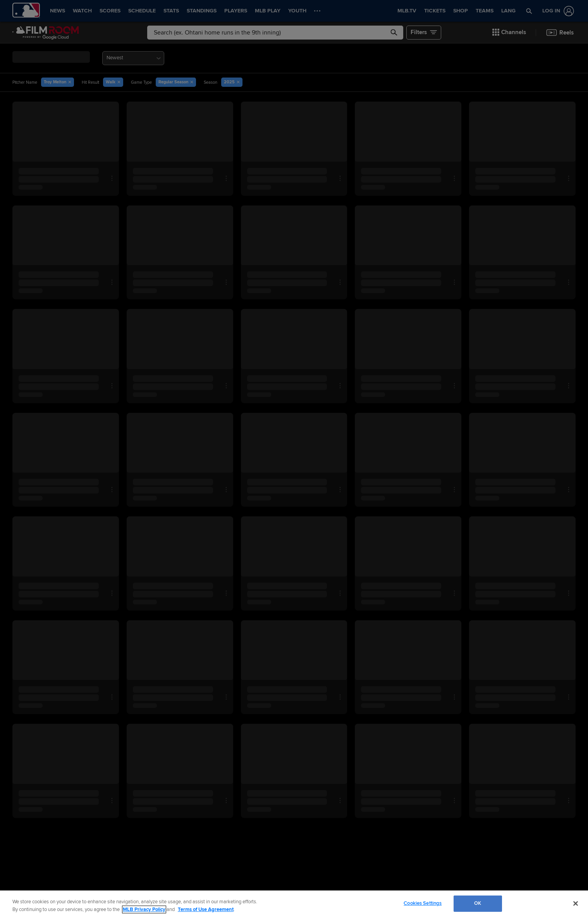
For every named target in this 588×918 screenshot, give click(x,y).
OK (478, 903)
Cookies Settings (423, 903)
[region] (294, 904)
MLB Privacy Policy (144, 909)
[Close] (576, 903)
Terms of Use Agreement (206, 909)
